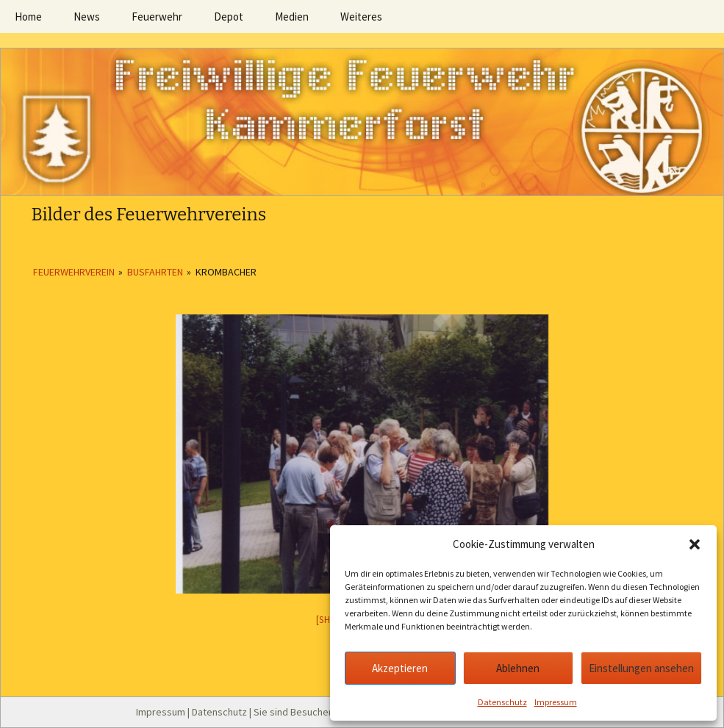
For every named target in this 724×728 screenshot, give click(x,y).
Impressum (556, 702)
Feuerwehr (157, 17)
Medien (292, 17)
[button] (695, 544)
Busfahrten (155, 272)
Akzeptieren (400, 668)
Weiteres (361, 17)
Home (28, 17)
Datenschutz (502, 702)
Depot (229, 17)
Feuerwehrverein (74, 272)
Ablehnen (518, 668)
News (87, 17)
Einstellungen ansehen (641, 668)
